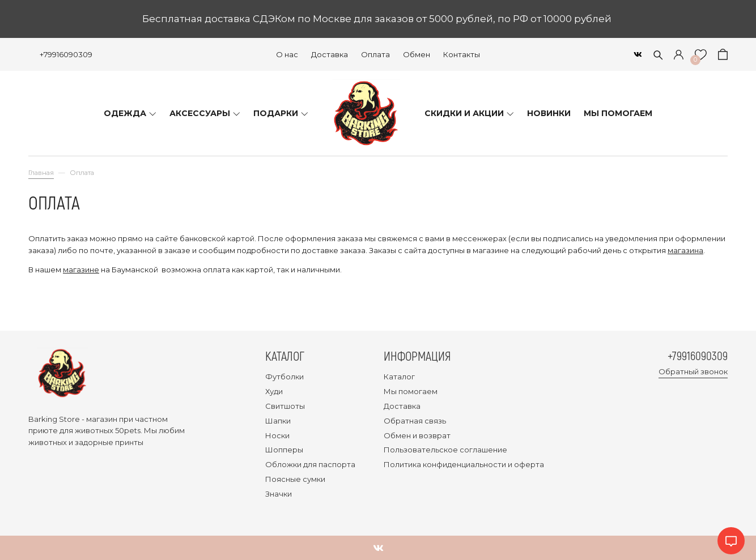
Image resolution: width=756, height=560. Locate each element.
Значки (279, 494)
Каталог (399, 377)
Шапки (278, 421)
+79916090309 (66, 54)
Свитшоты (285, 406)
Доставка (330, 54)
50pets (128, 430)
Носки (277, 435)
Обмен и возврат (417, 435)
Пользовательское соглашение (445, 450)
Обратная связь (415, 421)
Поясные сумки (295, 479)
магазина (685, 250)
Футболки (284, 377)
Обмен (417, 54)
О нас (287, 54)
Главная (41, 173)
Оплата (375, 54)
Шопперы (284, 450)
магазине (81, 270)
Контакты (462, 54)
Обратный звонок (693, 372)
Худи (274, 391)
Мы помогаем (411, 391)
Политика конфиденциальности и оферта (464, 464)
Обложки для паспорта (310, 464)
